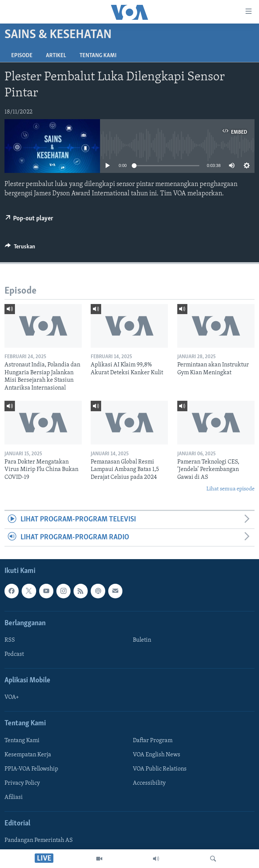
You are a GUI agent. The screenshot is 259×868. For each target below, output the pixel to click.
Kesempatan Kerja (28, 755)
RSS (10, 640)
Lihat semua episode (230, 489)
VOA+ (12, 698)
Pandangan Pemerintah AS (39, 841)
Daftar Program (153, 741)
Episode (22, 56)
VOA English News (157, 755)
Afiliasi (14, 797)
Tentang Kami (98, 56)
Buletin (142, 640)
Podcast (14, 654)
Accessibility (149, 783)
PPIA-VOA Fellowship (31, 769)
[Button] (20, 248)
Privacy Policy (22, 783)
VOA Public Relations (160, 769)
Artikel (56, 56)
